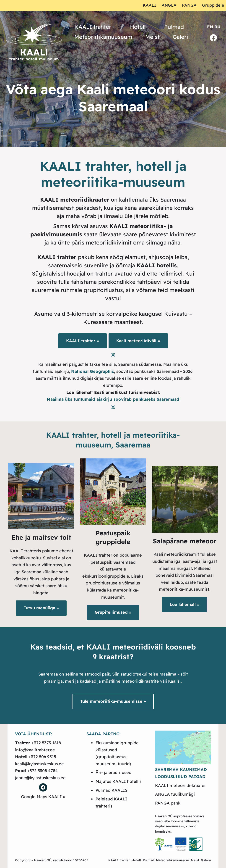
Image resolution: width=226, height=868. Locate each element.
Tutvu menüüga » (41, 608)
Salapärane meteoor (185, 541)
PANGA (189, 5)
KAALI (149, 5)
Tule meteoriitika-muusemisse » (113, 701)
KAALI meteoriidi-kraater (181, 785)
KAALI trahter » (83, 341)
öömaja (146, 265)
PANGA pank (168, 803)
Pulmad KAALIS (112, 790)
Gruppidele (213, 5)
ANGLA (169, 5)
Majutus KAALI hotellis (119, 781)
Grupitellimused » (113, 612)
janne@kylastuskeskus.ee (40, 778)
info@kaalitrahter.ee (35, 750)
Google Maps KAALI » (43, 797)
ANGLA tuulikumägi (175, 794)
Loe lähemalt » (185, 604)
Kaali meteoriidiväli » (138, 341)
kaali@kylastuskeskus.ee (39, 764)
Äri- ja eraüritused (113, 772)
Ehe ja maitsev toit (41, 537)
